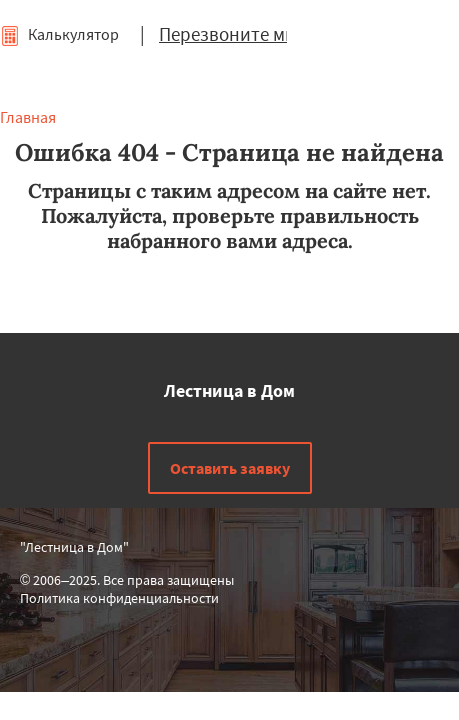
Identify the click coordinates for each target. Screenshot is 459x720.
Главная (28, 117)
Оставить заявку (230, 468)
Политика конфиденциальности (119, 598)
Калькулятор (59, 34)
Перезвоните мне (232, 34)
